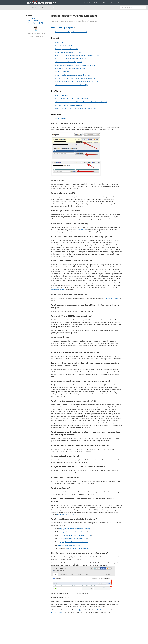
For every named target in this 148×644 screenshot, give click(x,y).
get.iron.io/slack (56, 612)
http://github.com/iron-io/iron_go (69, 545)
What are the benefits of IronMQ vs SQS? (69, 62)
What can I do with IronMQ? (64, 45)
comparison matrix (57, 290)
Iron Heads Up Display (62, 28)
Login (111, 2)
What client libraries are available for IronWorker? (72, 98)
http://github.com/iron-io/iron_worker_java (73, 539)
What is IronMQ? (61, 42)
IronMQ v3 (32, 8)
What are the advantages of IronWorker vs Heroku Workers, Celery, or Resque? (81, 102)
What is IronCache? (62, 119)
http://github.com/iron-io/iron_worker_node (74, 542)
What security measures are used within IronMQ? (71, 85)
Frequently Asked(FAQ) (35, 23)
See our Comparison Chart (66, 514)
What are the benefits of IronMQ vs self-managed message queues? (77, 55)
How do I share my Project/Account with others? (71, 32)
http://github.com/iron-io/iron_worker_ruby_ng (75, 529)
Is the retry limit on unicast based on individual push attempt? (76, 78)
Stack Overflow (33, 20)
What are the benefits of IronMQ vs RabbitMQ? (71, 59)
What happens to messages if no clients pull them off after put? (76, 65)
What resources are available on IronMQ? (69, 52)
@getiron (82, 610)
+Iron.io (99, 610)
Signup (119, 2)
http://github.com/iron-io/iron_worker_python (76, 535)
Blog (104, 2)
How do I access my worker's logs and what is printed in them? (76, 108)
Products (87, 2)
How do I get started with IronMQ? (66, 49)
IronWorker (43, 8)
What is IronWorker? (62, 95)
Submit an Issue (36, 35)
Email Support (33, 18)
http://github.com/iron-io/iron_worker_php (73, 532)
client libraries (81, 230)
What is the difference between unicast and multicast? (73, 75)
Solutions (96, 2)
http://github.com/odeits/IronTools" (78, 548)
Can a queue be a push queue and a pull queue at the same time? (77, 82)
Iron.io (42, 3)
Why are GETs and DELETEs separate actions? (70, 68)
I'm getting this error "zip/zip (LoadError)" (69, 105)
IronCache (53, 8)
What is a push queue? (63, 72)
